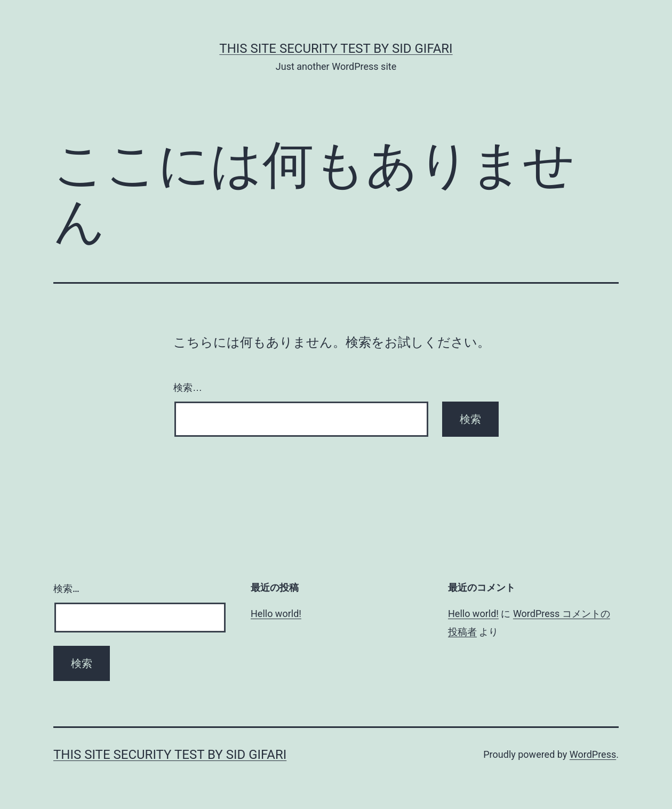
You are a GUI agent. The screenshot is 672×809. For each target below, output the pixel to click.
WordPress (593, 754)
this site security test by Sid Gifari (336, 49)
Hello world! (276, 614)
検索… (188, 388)
